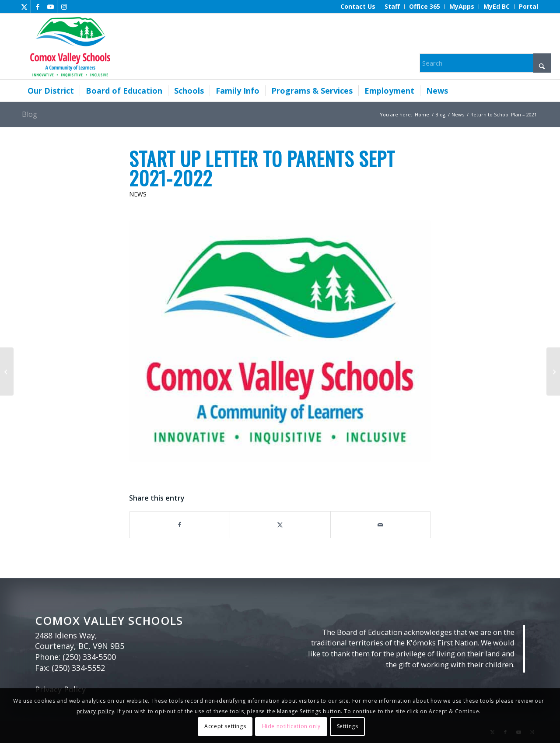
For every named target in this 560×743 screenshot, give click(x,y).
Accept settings (225, 726)
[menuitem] (358, 7)
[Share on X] (280, 525)
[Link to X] (24, 7)
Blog (30, 114)
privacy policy (95, 711)
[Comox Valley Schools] (69, 46)
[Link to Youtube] (51, 7)
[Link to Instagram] (64, 7)
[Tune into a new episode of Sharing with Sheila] (7, 371)
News (138, 194)
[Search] (485, 63)
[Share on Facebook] (180, 525)
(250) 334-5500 (89, 657)
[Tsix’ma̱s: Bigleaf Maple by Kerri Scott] (553, 371)
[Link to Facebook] (37, 7)
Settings (348, 726)
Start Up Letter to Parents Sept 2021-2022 (262, 168)
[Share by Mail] (381, 525)
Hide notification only (291, 726)
